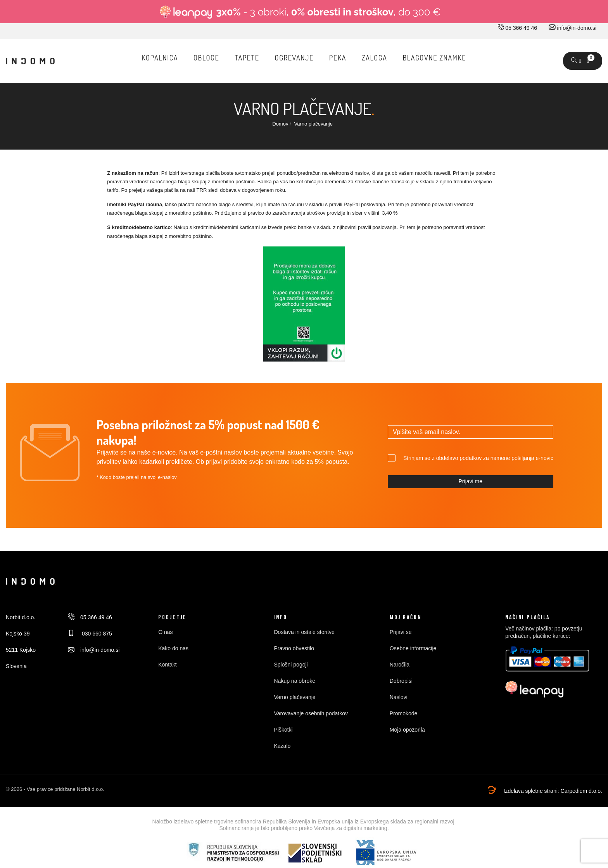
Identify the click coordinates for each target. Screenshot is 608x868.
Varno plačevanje (295, 697)
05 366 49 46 (517, 28)
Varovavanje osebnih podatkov (311, 713)
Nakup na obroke (295, 681)
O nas (165, 632)
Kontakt (167, 665)
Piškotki (283, 730)
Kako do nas (173, 648)
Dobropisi (401, 681)
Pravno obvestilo (294, 648)
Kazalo (282, 746)
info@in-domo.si (573, 28)
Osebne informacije (413, 648)
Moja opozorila (407, 730)
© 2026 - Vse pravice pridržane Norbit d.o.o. (55, 789)
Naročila (400, 665)
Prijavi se (401, 632)
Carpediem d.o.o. (581, 791)
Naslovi (399, 697)
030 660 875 (90, 634)
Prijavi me (471, 481)
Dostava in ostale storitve (304, 632)
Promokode (404, 713)
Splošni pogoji (291, 665)
